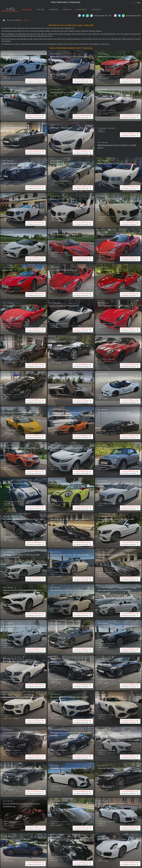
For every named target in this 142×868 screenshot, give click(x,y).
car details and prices (36, 82)
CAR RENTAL (34, 11)
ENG (139, 3)
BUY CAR (48, 11)
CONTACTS (103, 11)
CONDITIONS (88, 11)
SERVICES (74, 11)
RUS (134, 3)
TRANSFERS (61, 11)
